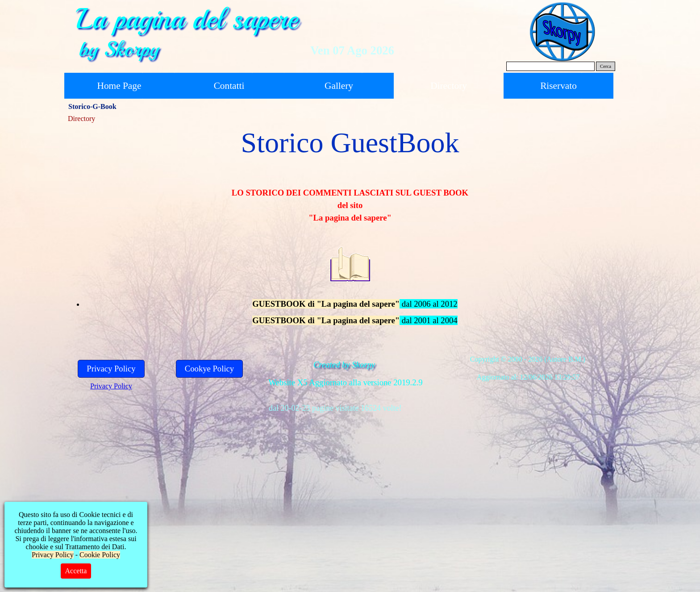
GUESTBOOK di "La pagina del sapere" (326, 304)
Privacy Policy (111, 386)
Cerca (606, 66)
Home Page (119, 86)
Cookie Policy (100, 555)
